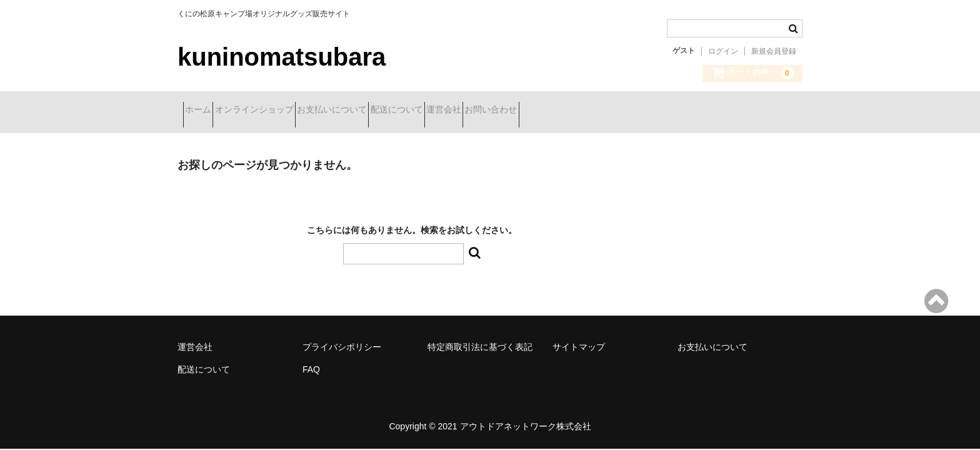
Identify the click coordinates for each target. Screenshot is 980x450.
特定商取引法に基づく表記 (480, 337)
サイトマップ (579, 337)
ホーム (204, 111)
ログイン (723, 51)
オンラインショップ (282, 111)
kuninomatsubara (282, 57)
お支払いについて (382, 111)
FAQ (311, 360)
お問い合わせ (607, 111)
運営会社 (538, 111)
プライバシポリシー (342, 337)
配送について (469, 111)
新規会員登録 (774, 51)
